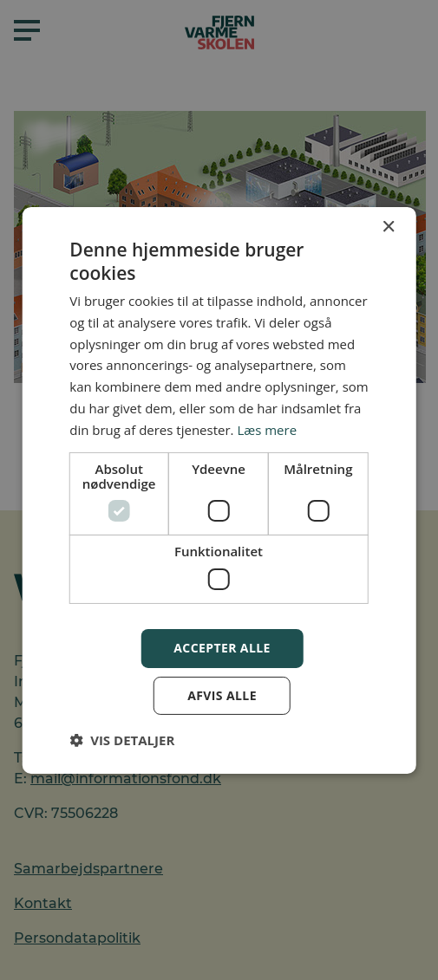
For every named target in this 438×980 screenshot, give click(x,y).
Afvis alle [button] (222, 695)
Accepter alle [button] (222, 648)
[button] (122, 740)
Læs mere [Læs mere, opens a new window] (267, 430)
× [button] (388, 227)
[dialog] (219, 490)
